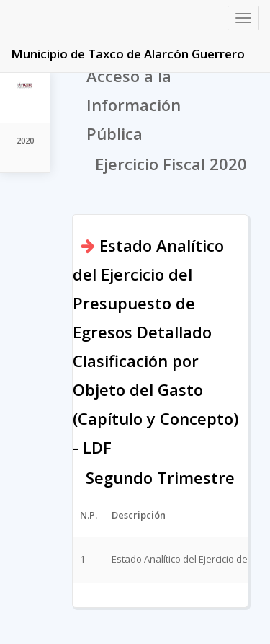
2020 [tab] (25, 140)
